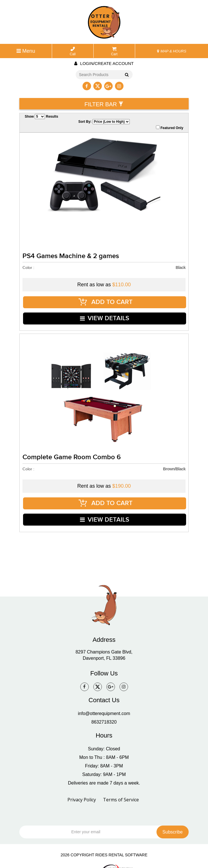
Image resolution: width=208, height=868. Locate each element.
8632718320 (104, 709)
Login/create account (104, 63)
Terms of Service (121, 787)
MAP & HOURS (172, 51)
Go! (126, 75)
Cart (114, 51)
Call (73, 51)
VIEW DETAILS (105, 313)
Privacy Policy (82, 787)
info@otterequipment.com (104, 700)
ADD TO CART (106, 300)
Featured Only (170, 128)
